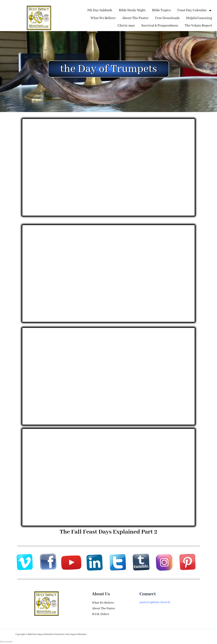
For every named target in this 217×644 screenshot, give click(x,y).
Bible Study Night (132, 10)
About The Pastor (135, 18)
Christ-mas (126, 26)
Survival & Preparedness (160, 26)
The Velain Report (198, 26)
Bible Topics (161, 10)
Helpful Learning (199, 18)
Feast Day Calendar (195, 11)
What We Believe (103, 18)
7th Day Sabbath (100, 10)
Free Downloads (167, 18)
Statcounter (6, 642)
